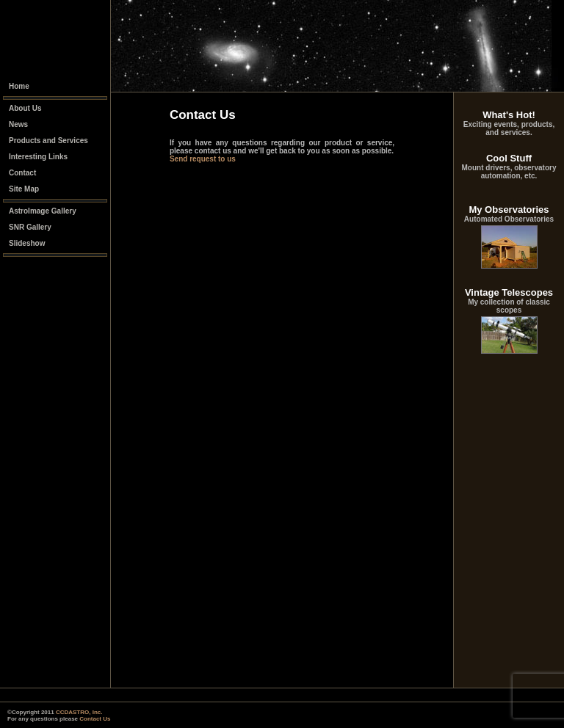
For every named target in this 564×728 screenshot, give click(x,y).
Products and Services (48, 141)
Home (19, 86)
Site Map (24, 189)
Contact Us (95, 719)
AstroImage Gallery (43, 211)
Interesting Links (38, 157)
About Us (25, 108)
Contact (22, 173)
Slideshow (27, 243)
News (18, 124)
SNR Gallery (30, 227)
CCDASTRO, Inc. (79, 712)
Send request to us (203, 159)
